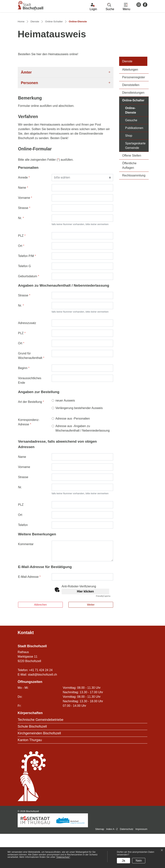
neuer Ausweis (65, 435)
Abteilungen (130, 104)
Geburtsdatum (29, 310)
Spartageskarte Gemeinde (135, 180)
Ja (123, 861)
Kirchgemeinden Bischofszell (39, 767)
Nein (139, 861)
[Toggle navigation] (126, 7)
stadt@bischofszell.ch (42, 709)
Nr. (21, 252)
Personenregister (134, 111)
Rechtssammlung (134, 210)
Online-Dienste (137, 144)
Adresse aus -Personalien (73, 453)
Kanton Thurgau (30, 774)
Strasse (24, 242)
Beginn (24, 402)
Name (23, 222)
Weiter (91, 639)
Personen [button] (29, 117)
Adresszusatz (27, 357)
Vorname (25, 232)
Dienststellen (131, 119)
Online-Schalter (133, 134)
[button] (110, 7)
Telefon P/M (27, 290)
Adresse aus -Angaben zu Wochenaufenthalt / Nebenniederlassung (83, 462)
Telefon (23, 559)
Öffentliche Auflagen (129, 200)
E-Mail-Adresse (29, 611)
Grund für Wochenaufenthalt (31, 390)
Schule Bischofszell (32, 761)
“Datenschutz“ (63, 857)
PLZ (22, 270)
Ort (21, 280)
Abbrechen (40, 639)
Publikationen (134, 162)
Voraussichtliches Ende (30, 415)
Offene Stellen (132, 190)
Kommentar (26, 578)
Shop (129, 170)
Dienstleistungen (133, 127)
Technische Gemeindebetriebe (40, 754)
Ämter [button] (26, 106)
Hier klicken (85, 626)
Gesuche (131, 154)
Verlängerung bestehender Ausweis (79, 442)
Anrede (24, 212)
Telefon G (24, 300)
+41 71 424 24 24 (41, 704)
